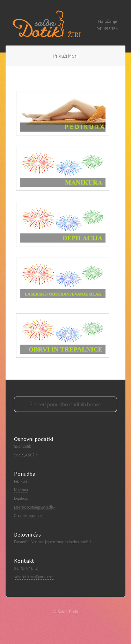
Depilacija (21, 498)
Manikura (21, 490)
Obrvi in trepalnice (28, 516)
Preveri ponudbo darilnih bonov (65, 404)
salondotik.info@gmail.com (34, 577)
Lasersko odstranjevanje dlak (35, 507)
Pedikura (21, 481)
